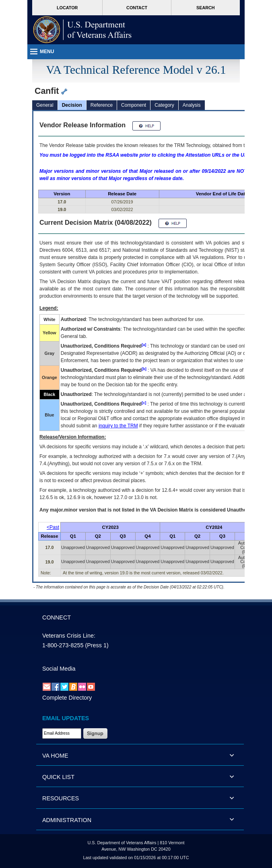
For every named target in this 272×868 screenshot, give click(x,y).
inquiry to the (118, 426)
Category (164, 105)
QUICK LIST (58, 777)
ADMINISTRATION (67, 820)
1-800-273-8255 (63, 645)
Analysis (192, 105)
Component (134, 105)
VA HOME (55, 756)
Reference (102, 105)
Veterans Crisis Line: (69, 636)
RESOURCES (61, 798)
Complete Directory (67, 698)
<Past (53, 527)
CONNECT (57, 617)
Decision (72, 105)
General (45, 105)
